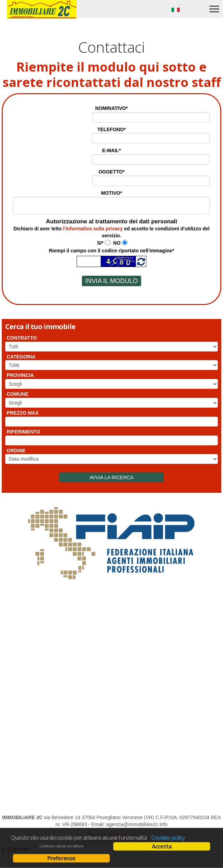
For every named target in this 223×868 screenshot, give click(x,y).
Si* (100, 243)
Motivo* (112, 193)
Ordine (16, 451)
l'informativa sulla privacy (93, 229)
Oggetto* (111, 172)
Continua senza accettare (61, 846)
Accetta (162, 846)
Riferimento (23, 432)
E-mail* (111, 150)
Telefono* (111, 129)
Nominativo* (111, 108)
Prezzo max (23, 413)
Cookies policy (168, 838)
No (117, 243)
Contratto (22, 338)
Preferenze (61, 858)
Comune (17, 394)
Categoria (21, 357)
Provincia (20, 375)
